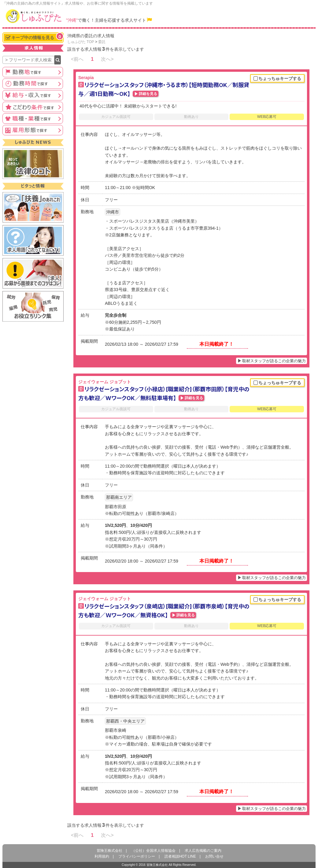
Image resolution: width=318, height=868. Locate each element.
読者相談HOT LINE (180, 856)
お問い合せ (214, 856)
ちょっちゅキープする (277, 79)
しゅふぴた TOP (81, 42)
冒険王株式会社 (109, 851)
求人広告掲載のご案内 (203, 851)
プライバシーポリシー (137, 856)
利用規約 (102, 856)
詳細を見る (148, 94)
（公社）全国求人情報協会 (153, 851)
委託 (102, 42)
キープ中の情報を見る (34, 37)
